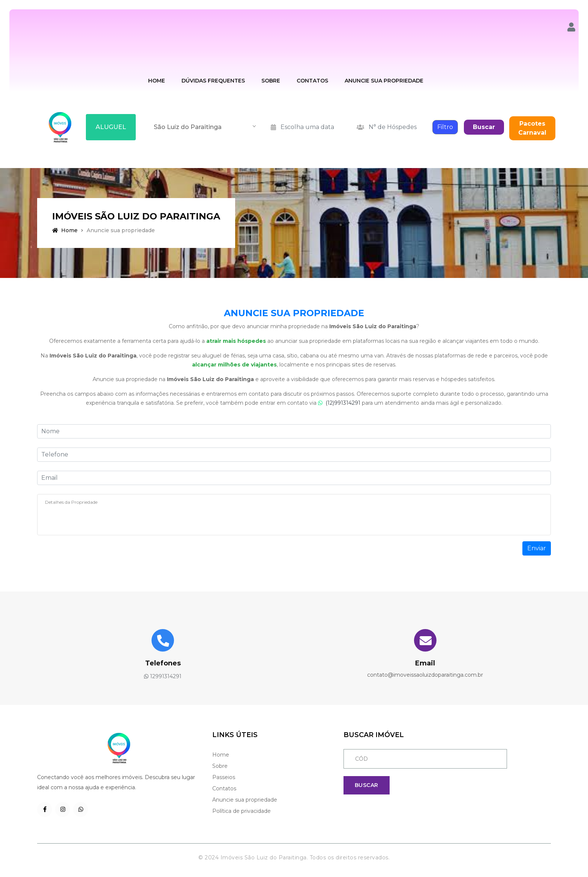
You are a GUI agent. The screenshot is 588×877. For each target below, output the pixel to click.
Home (157, 81)
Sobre (271, 81)
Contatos (312, 81)
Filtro (445, 127)
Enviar (537, 548)
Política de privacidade (241, 811)
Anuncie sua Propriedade (384, 81)
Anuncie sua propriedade (245, 800)
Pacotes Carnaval (532, 128)
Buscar (484, 127)
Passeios (224, 777)
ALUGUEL (111, 127)
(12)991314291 (340, 403)
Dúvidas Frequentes (213, 81)
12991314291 (163, 676)
